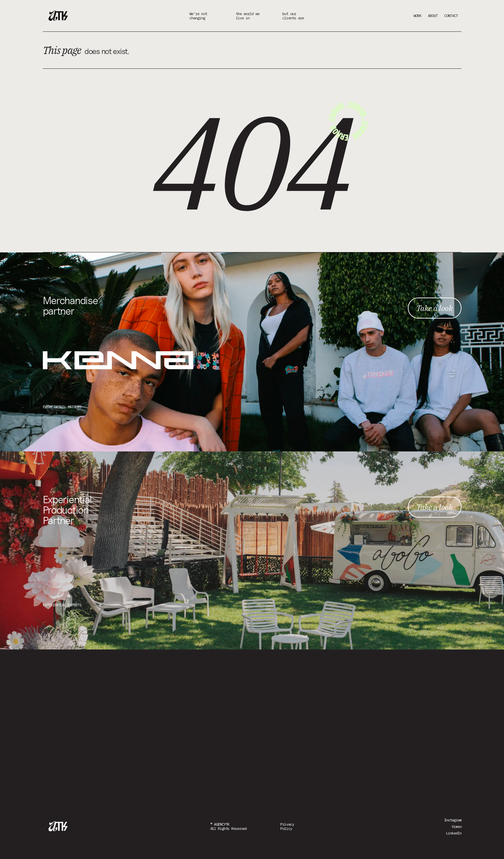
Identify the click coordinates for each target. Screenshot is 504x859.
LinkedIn (453, 833)
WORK (417, 16)
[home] (59, 16)
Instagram (453, 820)
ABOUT (433, 16)
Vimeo (456, 826)
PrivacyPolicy (287, 826)
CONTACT (451, 16)
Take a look (435, 308)
